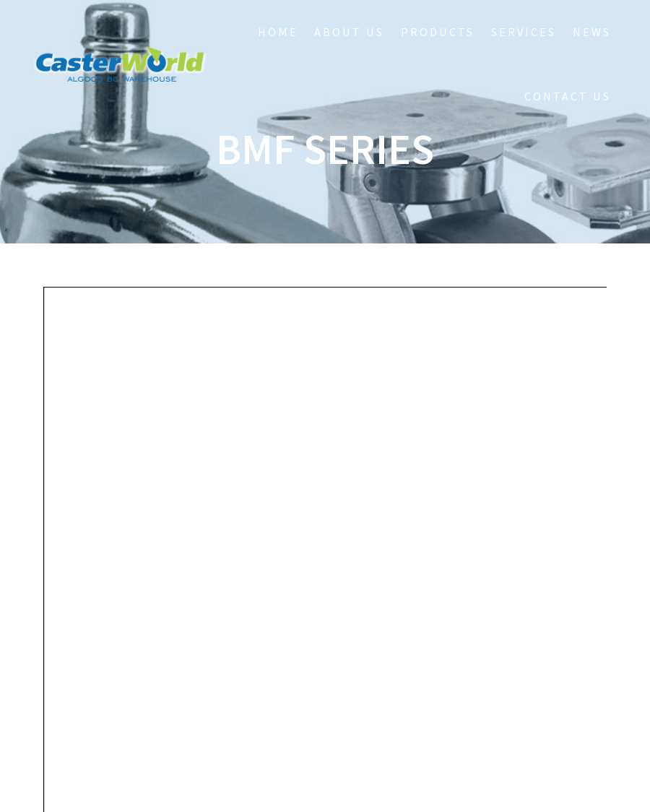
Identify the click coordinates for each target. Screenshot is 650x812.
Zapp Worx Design (415, 781)
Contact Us (568, 96)
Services (524, 32)
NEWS (592, 32)
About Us (349, 32)
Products (438, 32)
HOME (278, 32)
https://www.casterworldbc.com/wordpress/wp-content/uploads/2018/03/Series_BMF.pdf (317, 375)
